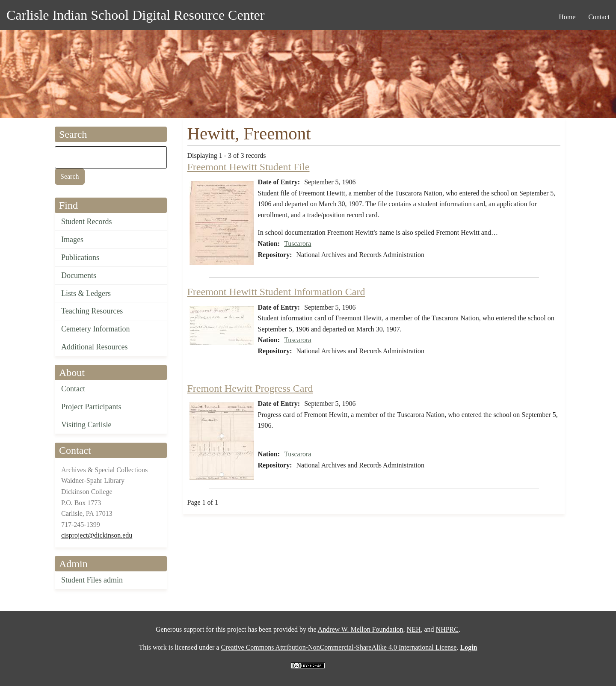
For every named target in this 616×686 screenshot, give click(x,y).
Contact (73, 389)
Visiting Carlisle (86, 425)
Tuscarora (298, 244)
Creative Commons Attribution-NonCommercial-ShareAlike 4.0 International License (339, 647)
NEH (414, 629)
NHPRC (447, 629)
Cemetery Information (95, 329)
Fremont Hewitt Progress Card (250, 388)
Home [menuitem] (567, 17)
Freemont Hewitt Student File (249, 167)
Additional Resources (94, 347)
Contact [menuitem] (599, 17)
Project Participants (91, 407)
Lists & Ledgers (86, 293)
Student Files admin (92, 580)
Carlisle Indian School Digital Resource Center (135, 15)
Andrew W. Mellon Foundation (361, 629)
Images (72, 240)
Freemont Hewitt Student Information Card (276, 292)
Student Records (87, 222)
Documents (79, 275)
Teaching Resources (92, 311)
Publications (80, 257)
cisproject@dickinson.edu (97, 535)
